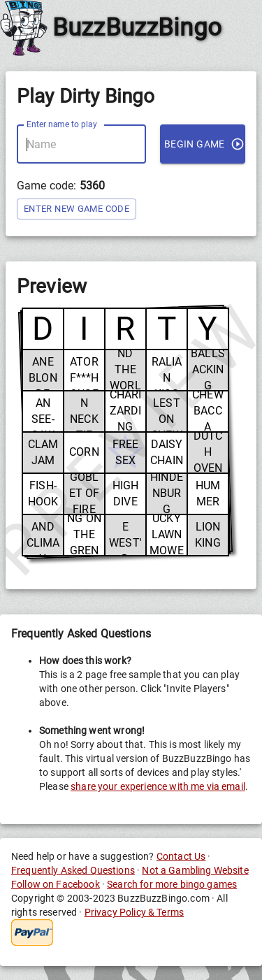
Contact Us (181, 856)
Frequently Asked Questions (73, 870)
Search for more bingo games (172, 884)
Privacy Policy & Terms (134, 912)
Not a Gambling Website (195, 870)
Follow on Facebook (56, 884)
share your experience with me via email (158, 786)
